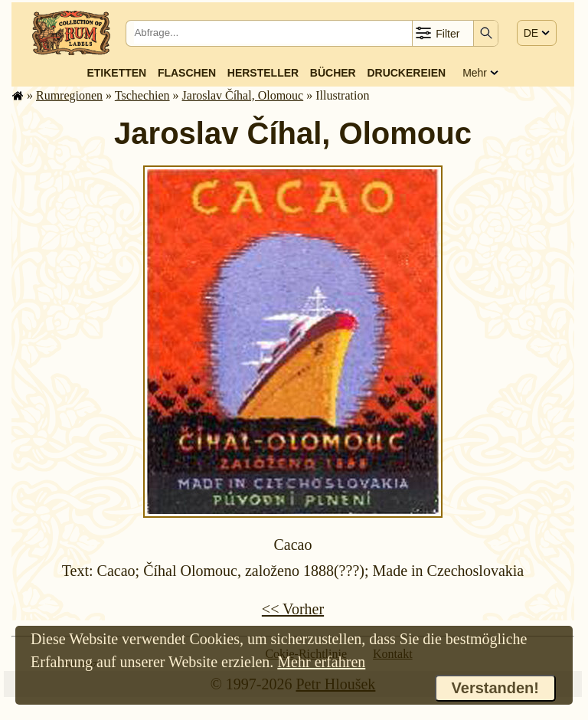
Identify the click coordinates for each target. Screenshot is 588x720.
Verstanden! (495, 688)
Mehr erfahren (321, 662)
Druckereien (406, 73)
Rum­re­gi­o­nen (69, 95)
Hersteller (263, 73)
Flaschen (187, 73)
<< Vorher (293, 609)
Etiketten (116, 73)
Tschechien (142, 95)
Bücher (333, 73)
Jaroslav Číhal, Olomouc (243, 95)
